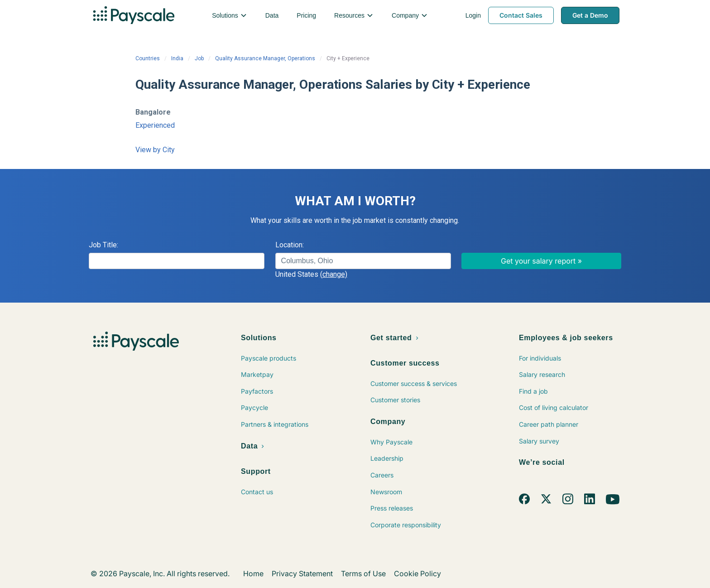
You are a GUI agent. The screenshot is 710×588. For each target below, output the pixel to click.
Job (199, 58)
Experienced (155, 125)
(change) (334, 274)
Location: (290, 245)
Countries (148, 58)
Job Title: (103, 245)
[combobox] (363, 261)
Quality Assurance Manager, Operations (265, 58)
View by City (155, 150)
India (177, 58)
